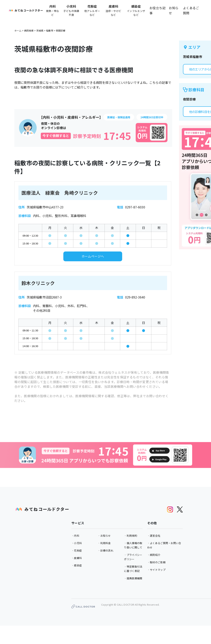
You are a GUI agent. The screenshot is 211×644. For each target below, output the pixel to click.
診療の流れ (107, 550)
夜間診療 (61, 30)
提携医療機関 (135, 578)
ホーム (18, 30)
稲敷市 (50, 30)
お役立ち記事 (157, 10)
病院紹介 (155, 555)
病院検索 (29, 30)
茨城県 (40, 30)
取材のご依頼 (158, 562)
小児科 (78, 543)
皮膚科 (78, 558)
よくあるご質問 (191, 10)
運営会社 (155, 536)
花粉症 (78, 550)
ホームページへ (93, 256)
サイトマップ (158, 570)
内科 (77, 536)
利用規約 (132, 536)
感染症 (78, 565)
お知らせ (174, 10)
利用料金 (106, 543)
